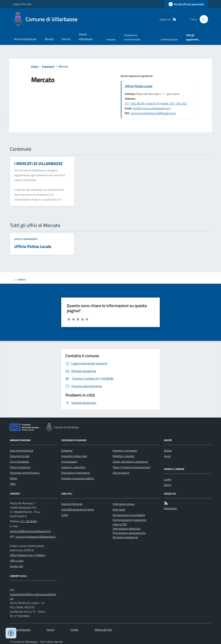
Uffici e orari (17, 561)
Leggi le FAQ (120, 524)
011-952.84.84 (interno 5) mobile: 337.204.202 (156, 103)
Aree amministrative (22, 450)
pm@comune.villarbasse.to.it (152, 108)
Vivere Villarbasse (86, 37)
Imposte (111, 39)
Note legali (119, 509)
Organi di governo (20, 467)
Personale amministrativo (25, 473)
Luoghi (168, 479)
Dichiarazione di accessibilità (129, 515)
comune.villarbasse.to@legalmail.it (153, 113)
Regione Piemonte (22, 4)
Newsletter (170, 508)
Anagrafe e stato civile (74, 456)
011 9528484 (29, 521)
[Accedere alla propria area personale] (186, 4)
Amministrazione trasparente (129, 520)
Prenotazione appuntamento (129, 533)
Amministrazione (25, 39)
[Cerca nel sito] (202, 19)
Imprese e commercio (125, 450)
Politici (14, 478)
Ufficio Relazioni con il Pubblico (27, 555)
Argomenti (48, 66)
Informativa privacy (124, 504)
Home (35, 66)
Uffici (13, 484)
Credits (74, 630)
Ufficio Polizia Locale (139, 86)
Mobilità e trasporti (123, 456)
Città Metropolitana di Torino (78, 509)
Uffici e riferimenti (26, 239)
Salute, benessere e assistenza (130, 462)
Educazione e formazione (76, 473)
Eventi (168, 485)
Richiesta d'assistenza (125, 537)
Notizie (168, 450)
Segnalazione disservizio (126, 529)
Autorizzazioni (69, 462)
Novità (49, 39)
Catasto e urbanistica (73, 467)
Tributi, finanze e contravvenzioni (131, 467)
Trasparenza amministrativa (132, 37)
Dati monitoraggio (20, 630)
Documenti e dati (20, 456)
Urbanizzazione (169, 39)
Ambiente (67, 450)
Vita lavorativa (121, 473)
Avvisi (167, 456)
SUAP (65, 515)
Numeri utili (16, 566)
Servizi (66, 39)
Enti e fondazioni (20, 462)
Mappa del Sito (103, 630)
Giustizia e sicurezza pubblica (78, 478)
